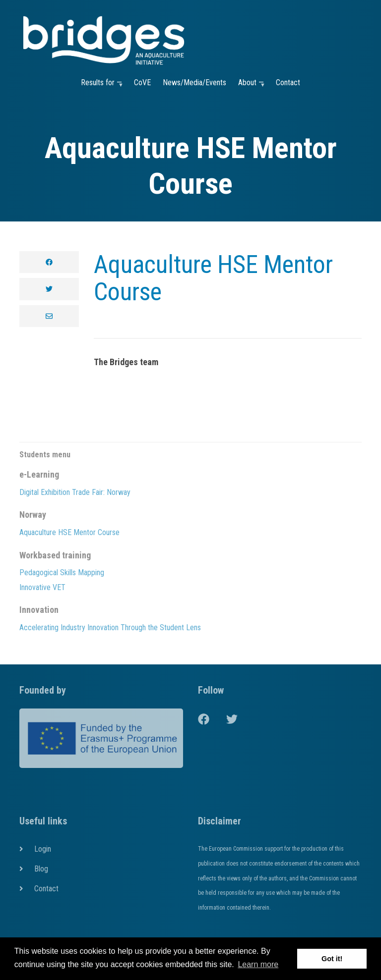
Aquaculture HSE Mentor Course (213, 278)
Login (43, 849)
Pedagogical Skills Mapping (62, 572)
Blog (41, 869)
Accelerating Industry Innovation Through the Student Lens (110, 627)
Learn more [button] (258, 964)
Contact (288, 82)
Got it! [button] (332, 959)
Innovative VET (42, 587)
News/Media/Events (194, 82)
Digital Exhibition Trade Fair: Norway (75, 492)
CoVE (142, 82)
